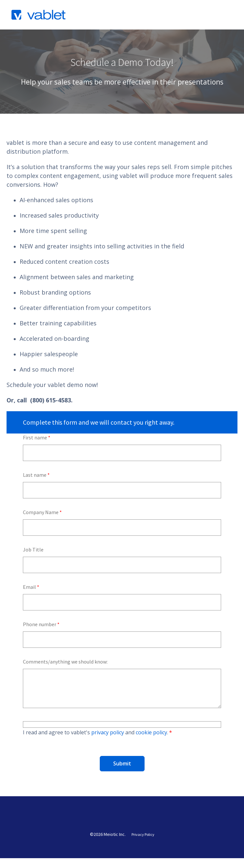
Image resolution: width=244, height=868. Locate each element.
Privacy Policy (143, 844)
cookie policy (151, 732)
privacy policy (108, 732)
